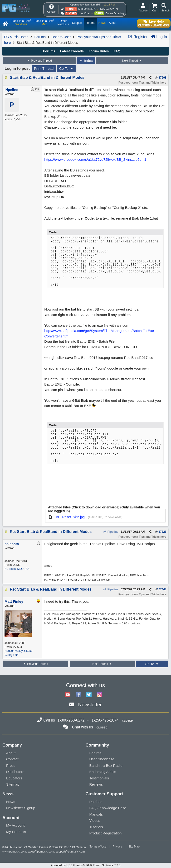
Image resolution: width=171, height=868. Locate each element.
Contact (12, 759)
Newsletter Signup (21, 808)
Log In (159, 37)
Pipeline (111, 532)
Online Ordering (115, 13)
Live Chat (84, 13)
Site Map (134, 847)
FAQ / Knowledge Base (108, 808)
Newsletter (90, 705)
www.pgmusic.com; (15, 852)
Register (137, 37)
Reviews (96, 784)
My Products (16, 832)
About (11, 753)
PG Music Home (16, 37)
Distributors (15, 772)
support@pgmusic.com (70, 852)
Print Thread (44, 69)
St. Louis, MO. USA (17, 569)
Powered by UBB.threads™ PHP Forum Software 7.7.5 (85, 865)
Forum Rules (99, 51)
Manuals (96, 814)
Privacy (117, 847)
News (11, 802)
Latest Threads (72, 51)
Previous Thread (39, 61)
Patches (96, 802)
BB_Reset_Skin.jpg (70, 517)
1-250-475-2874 (109, 9)
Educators (14, 778)
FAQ (117, 51)
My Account (15, 825)
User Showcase (102, 759)
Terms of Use (98, 847)
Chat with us (83, 727)
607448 (162, 589)
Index (86, 61)
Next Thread (132, 61)
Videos (95, 820)
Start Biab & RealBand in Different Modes (47, 78)
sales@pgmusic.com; (42, 852)
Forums (40, 37)
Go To (67, 69)
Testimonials (99, 778)
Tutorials (96, 827)
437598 (162, 78)
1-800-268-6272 (87, 9)
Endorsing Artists (103, 772)
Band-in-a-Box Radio (106, 765)
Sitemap (13, 784)
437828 (162, 532)
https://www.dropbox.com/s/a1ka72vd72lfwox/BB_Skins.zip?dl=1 (95, 159)
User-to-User (61, 37)
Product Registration (106, 833)
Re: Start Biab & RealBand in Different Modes (51, 532)
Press (11, 765)
